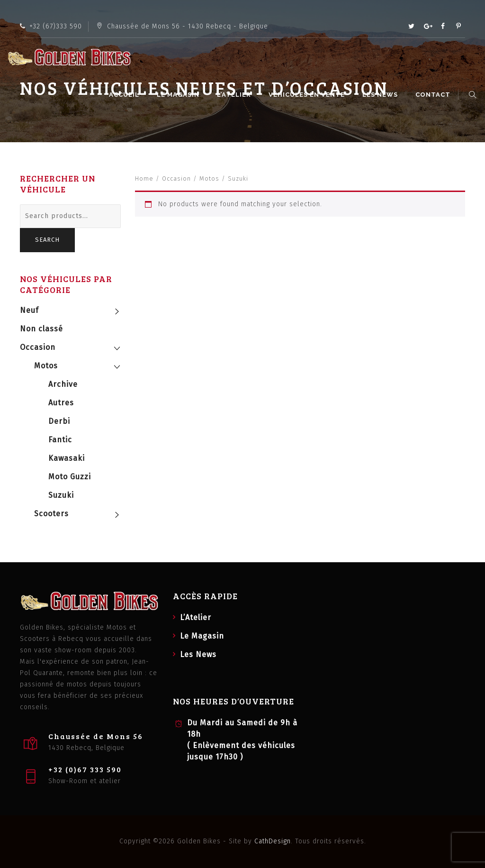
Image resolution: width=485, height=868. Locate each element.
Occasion (176, 178)
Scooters (51, 514)
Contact (434, 95)
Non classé (41, 329)
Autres (61, 403)
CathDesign (273, 841)
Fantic (60, 440)
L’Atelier (235, 95)
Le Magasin (180, 95)
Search (47, 240)
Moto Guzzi (70, 477)
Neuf (29, 310)
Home (144, 178)
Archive (63, 384)
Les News (382, 95)
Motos (209, 178)
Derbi (59, 421)
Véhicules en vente (308, 95)
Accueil (126, 95)
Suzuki (61, 495)
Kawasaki (67, 458)
